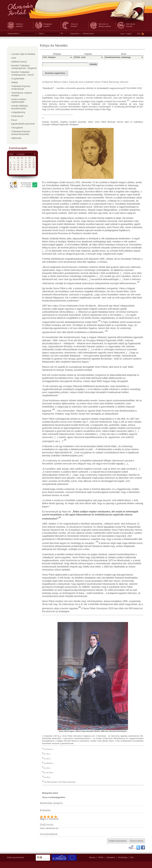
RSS (141, 34)
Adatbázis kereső (19, 62)
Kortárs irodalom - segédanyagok (19, 101)
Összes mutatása (137, 841)
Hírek (14, 58)
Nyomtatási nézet (134, 88)
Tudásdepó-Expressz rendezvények (21, 88)
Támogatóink (17, 128)
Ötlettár (15, 82)
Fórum (14, 120)
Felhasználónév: (14, 34)
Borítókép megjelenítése (55, 73)
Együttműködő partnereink (23, 124)
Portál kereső (17, 116)
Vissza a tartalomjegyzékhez (54, 797)
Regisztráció (75, 34)
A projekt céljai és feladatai (23, 54)
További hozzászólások (117, 841)
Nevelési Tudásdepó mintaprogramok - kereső (23, 73)
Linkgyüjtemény (18, 112)
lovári (122, 34)
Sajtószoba (16, 138)
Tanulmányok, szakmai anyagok (22, 94)
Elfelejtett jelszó (88, 34)
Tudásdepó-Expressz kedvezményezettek (21, 133)
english (129, 34)
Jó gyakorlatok (18, 79)
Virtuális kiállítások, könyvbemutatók (20, 107)
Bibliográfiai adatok (50, 793)
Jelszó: (41, 34)
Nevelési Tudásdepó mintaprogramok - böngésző (24, 67)
